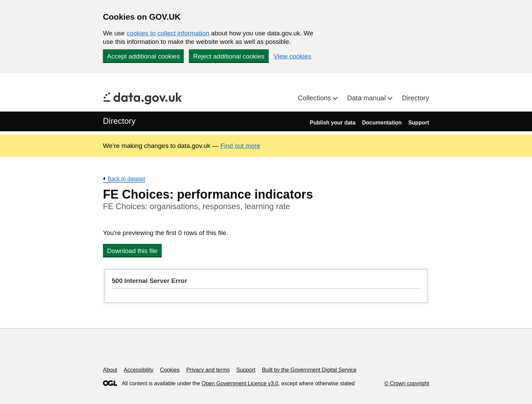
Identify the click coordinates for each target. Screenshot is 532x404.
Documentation (382, 123)
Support (419, 123)
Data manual (367, 98)
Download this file (132, 251)
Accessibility (138, 370)
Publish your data (333, 123)
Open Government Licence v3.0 (240, 383)
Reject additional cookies (229, 56)
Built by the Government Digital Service (309, 370)
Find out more (240, 146)
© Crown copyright (407, 383)
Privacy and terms (208, 370)
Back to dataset (126, 179)
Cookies (170, 370)
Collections (315, 98)
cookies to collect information (168, 33)
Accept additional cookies (143, 56)
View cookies (293, 56)
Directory (415, 98)
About (110, 370)
